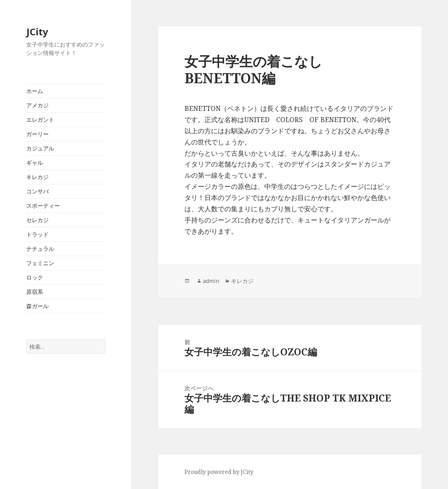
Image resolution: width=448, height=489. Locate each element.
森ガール (37, 306)
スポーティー (43, 206)
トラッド (37, 234)
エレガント (40, 120)
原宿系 (35, 292)
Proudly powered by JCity (219, 472)
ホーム (35, 91)
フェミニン (40, 263)
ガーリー (37, 134)
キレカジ (37, 177)
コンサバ (37, 191)
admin (211, 281)
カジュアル (40, 148)
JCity (37, 32)
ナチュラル (40, 249)
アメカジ (37, 105)
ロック (35, 277)
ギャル (35, 163)
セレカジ (37, 220)
